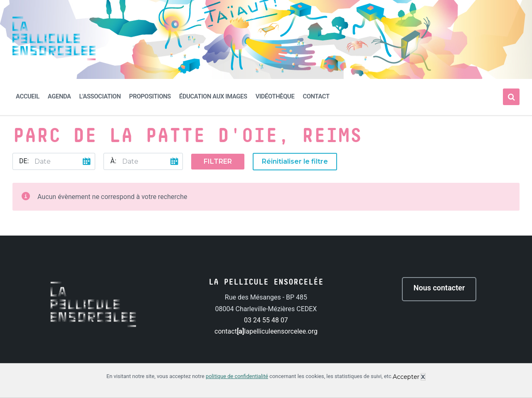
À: (113, 161)
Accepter (406, 377)
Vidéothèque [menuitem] (275, 96)
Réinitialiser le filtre (295, 161)
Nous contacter (439, 288)
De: (24, 161)
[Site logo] (54, 58)
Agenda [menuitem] (59, 96)
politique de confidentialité (237, 376)
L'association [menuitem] (100, 96)
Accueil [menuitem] (28, 96)
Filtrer (218, 161)
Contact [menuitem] (316, 96)
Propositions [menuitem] (150, 96)
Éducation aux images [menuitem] (213, 96)
